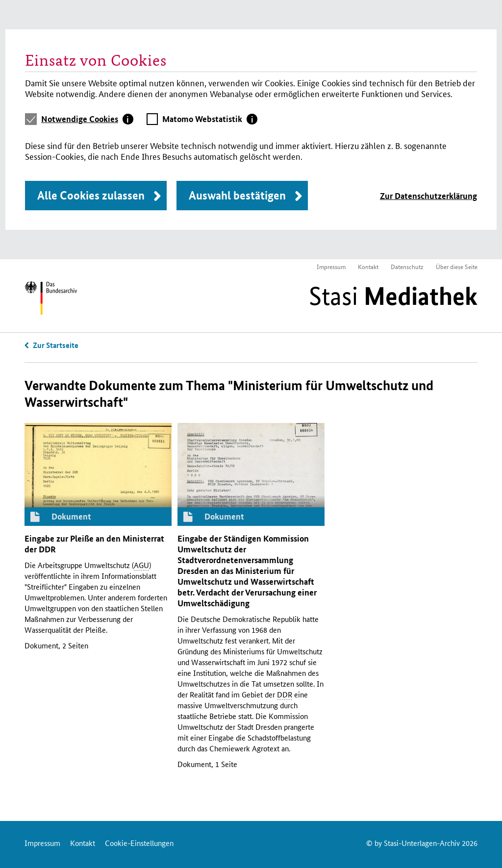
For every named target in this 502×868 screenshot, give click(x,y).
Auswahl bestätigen (237, 195)
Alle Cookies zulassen (91, 195)
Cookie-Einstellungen (139, 843)
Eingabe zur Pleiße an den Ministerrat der (94, 544)
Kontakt (368, 266)
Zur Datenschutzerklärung (428, 196)
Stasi (393, 296)
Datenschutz (407, 266)
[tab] (87, 119)
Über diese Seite (457, 266)
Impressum (331, 266)
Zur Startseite (56, 345)
